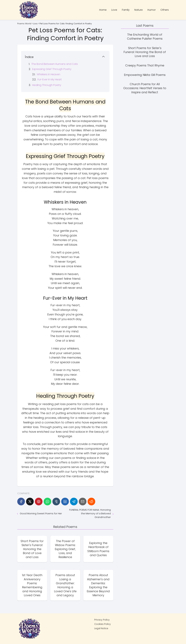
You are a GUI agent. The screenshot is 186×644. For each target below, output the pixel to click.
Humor (152, 10)
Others (165, 10)
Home (103, 10)
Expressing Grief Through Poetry (52, 69)
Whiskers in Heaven (48, 74)
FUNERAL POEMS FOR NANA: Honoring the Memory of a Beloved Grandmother (90, 513)
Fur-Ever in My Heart (50, 79)
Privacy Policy (102, 620)
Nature (139, 10)
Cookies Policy (103, 624)
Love (114, 10)
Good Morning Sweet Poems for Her (41, 513)
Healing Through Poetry (47, 85)
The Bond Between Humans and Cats (55, 64)
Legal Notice (101, 628)
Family (126, 10)
